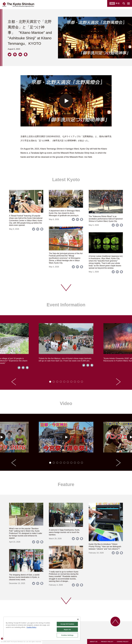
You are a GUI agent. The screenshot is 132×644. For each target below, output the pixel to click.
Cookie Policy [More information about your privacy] (31, 627)
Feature (66, 484)
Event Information (66, 305)
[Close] (78, 619)
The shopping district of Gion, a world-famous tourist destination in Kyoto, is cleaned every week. (24, 577)
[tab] (50, 382)
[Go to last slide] (14, 382)
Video (66, 403)
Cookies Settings (67, 635)
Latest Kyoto (66, 180)
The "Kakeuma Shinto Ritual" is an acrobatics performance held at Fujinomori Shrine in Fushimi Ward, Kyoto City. (106, 219)
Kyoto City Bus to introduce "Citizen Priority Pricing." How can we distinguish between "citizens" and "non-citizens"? (105, 547)
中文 (118, 3)
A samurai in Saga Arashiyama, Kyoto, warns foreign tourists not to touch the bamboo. (64, 532)
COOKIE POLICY (123, 642)
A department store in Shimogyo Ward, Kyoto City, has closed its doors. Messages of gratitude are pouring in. (64, 213)
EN (112, 3)
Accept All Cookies (67, 624)
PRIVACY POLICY (107, 642)
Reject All (67, 630)
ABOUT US (94, 642)
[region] (42, 629)
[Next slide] (118, 382)
